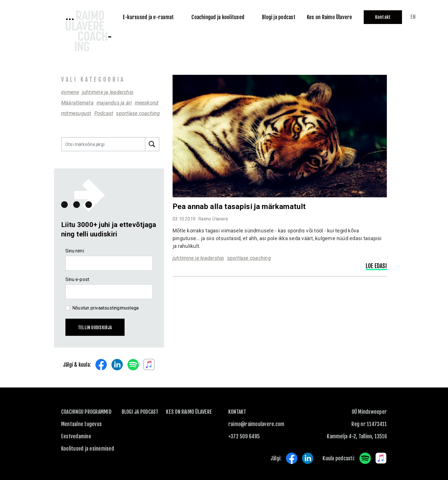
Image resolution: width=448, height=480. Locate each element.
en (413, 17)
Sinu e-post (77, 279)
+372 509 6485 (244, 436)
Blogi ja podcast (140, 412)
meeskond (147, 103)
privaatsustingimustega (115, 308)
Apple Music (149, 365)
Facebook (101, 365)
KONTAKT (237, 412)
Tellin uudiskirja (95, 328)
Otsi (152, 144)
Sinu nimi (75, 251)
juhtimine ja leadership (108, 92)
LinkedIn (117, 365)
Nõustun (105, 308)
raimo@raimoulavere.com (256, 424)
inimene (70, 92)
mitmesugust (76, 113)
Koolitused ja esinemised (88, 449)
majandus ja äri (114, 103)
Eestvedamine (76, 436)
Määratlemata (77, 103)
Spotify (133, 365)
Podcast (104, 113)
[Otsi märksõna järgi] (103, 144)
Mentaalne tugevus (81, 424)
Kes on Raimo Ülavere (189, 412)
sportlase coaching (138, 113)
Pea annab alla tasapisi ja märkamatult (239, 206)
